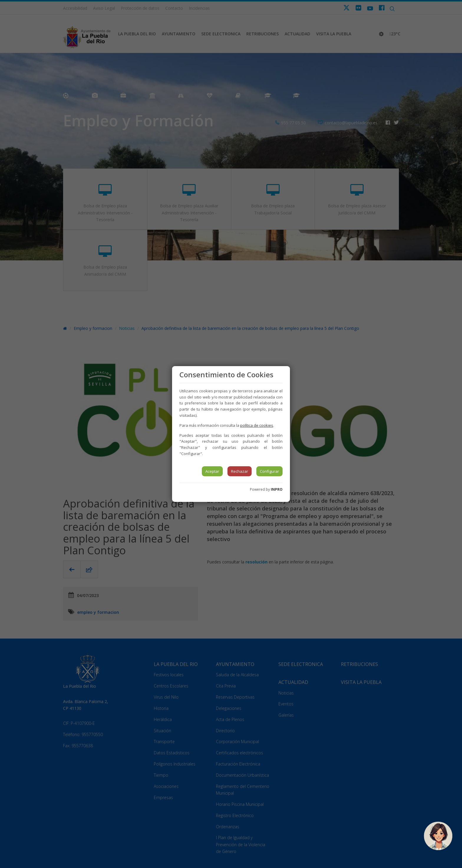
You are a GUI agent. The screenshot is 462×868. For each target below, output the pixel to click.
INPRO (277, 489)
